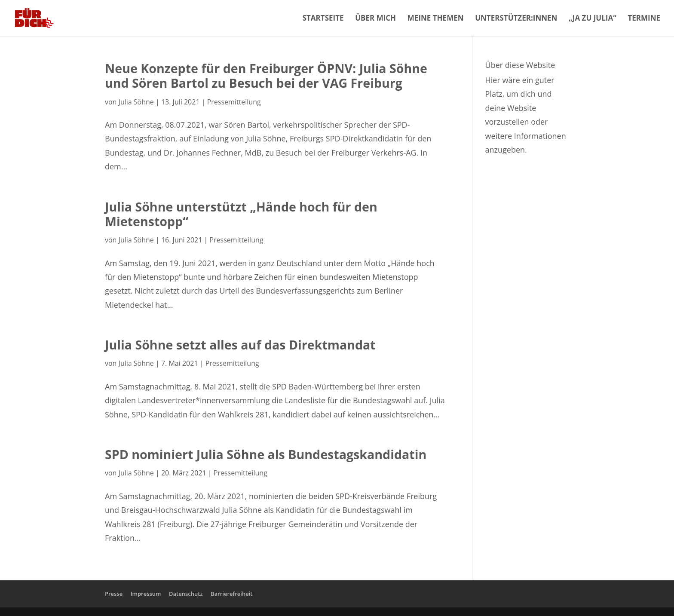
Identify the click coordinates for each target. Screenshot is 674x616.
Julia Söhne (136, 102)
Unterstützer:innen (516, 19)
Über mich (375, 19)
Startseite (323, 19)
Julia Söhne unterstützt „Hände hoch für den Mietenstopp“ (241, 214)
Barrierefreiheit (232, 594)
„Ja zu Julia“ (593, 19)
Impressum (146, 594)
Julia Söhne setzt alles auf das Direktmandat (240, 345)
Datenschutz (186, 594)
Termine (644, 19)
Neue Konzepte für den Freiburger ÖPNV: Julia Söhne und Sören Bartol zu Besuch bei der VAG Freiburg (266, 75)
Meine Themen (436, 19)
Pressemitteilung (234, 102)
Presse (114, 594)
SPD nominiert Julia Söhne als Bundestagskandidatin (266, 454)
